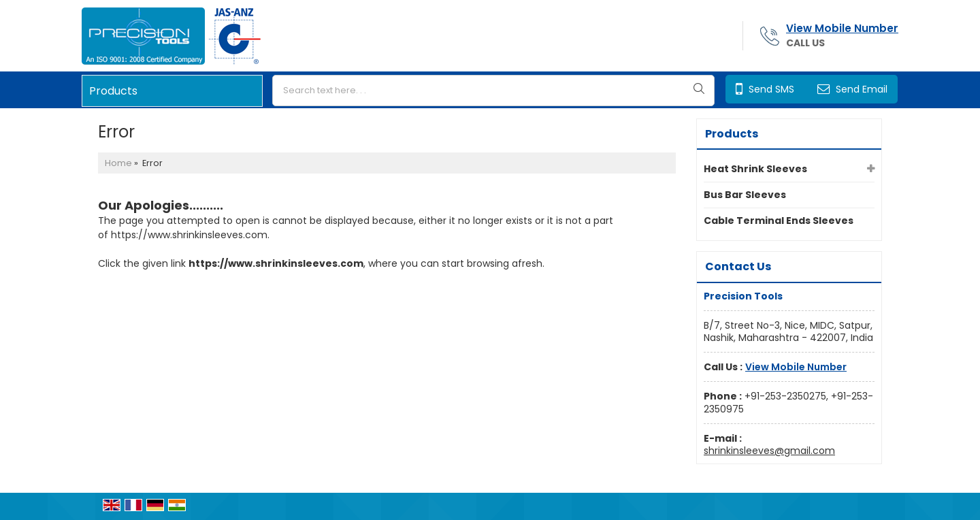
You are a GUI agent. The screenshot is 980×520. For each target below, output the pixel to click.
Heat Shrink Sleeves (755, 169)
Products (113, 91)
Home (118, 163)
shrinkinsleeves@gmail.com (769, 451)
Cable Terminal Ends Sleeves (779, 221)
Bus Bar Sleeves (745, 195)
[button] (842, 28)
